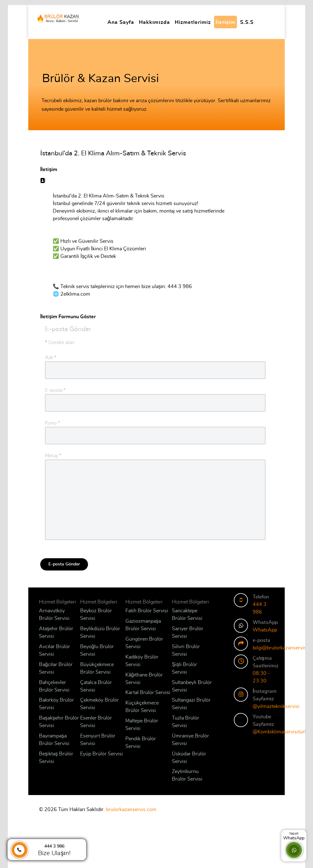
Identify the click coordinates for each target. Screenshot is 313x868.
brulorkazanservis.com (131, 810)
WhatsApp (265, 630)
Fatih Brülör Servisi (147, 611)
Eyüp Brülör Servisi (102, 754)
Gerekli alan (60, 342)
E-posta (55, 390)
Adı (51, 358)
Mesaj (53, 456)
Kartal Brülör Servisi (148, 693)
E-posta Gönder (64, 564)
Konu (52, 423)
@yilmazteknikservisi (276, 706)
